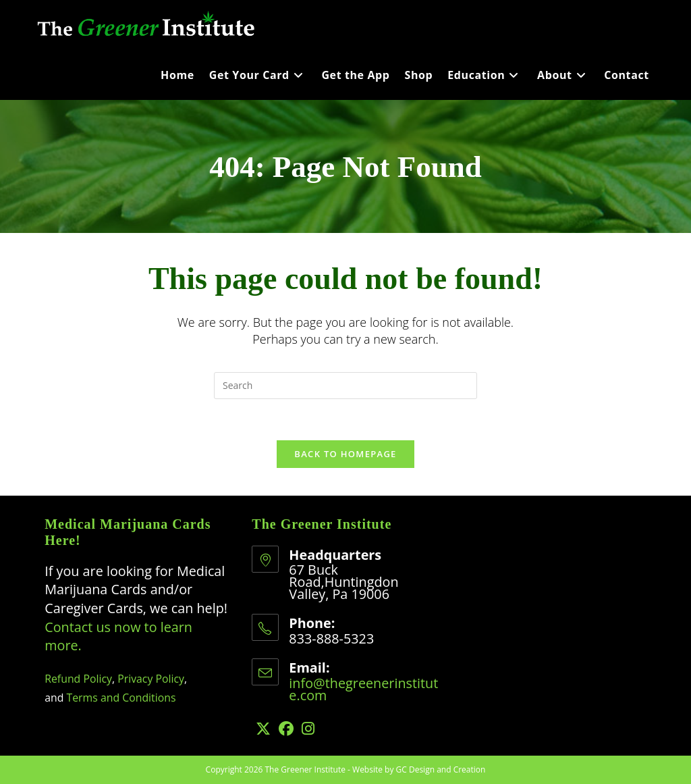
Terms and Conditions (121, 698)
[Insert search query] (345, 386)
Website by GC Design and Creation (419, 769)
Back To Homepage (345, 454)
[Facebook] (286, 728)
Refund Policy (78, 679)
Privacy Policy (151, 679)
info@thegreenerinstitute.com (363, 689)
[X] (263, 728)
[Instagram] (308, 728)
